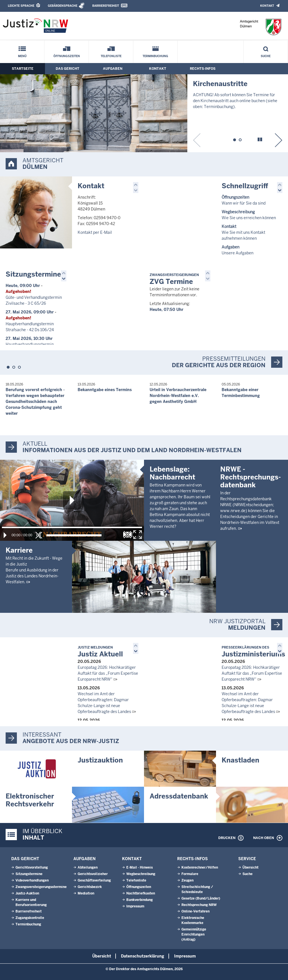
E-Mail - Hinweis (139, 867)
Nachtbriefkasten (141, 893)
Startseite (23, 69)
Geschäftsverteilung (94, 880)
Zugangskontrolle (30, 918)
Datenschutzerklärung (143, 956)
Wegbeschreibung (141, 874)
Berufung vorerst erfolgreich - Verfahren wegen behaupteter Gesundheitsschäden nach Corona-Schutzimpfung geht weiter (35, 402)
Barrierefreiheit (106, 6)
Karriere (19, 550)
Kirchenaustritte (220, 84)
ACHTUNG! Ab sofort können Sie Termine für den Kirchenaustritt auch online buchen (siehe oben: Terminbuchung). (235, 101)
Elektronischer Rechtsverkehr (30, 800)
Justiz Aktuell (100, 652)
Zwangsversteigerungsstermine (41, 887)
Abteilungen (88, 867)
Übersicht (250, 867)
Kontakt (267, 6)
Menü (22, 56)
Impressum (135, 906)
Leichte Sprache (21, 6)
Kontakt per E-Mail (95, 232)
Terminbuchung (155, 56)
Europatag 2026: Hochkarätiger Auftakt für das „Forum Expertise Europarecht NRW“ (108, 673)
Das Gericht (67, 69)
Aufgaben (113, 69)
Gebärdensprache (63, 6)
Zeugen (187, 880)
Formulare (190, 874)
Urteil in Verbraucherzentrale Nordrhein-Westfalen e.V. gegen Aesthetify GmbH (178, 396)
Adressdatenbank (179, 796)
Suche (266, 56)
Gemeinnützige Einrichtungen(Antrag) (194, 934)
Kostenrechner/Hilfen (200, 867)
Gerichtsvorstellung (32, 867)
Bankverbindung (139, 900)
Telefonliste (111, 56)
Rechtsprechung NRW (199, 905)
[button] (235, 139)
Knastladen (240, 760)
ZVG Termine (174, 279)
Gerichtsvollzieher (93, 874)
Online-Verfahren (195, 911)
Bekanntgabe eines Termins (105, 390)
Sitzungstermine (33, 274)
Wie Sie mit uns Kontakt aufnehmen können (243, 232)
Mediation (86, 893)
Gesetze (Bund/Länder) (201, 898)
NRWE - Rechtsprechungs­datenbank (251, 549)
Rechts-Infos (203, 69)
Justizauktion (100, 760)
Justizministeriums (253, 652)
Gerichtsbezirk (90, 887)
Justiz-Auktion (27, 893)
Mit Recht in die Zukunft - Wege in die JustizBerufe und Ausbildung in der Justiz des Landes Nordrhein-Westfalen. (34, 570)
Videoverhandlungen (32, 880)
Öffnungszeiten (67, 56)
